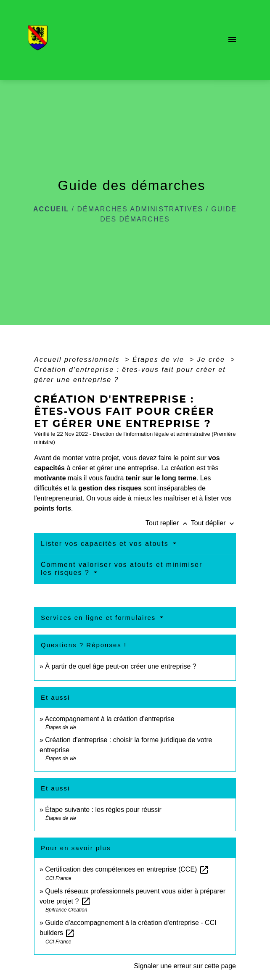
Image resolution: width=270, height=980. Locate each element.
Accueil (51, 209)
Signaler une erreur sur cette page (185, 966)
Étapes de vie (160, 360)
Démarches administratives (140, 209)
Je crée (213, 360)
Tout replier (168, 523)
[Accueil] (40, 40)
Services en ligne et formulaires (99, 618)
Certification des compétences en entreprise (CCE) (127, 869)
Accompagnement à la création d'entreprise (109, 719)
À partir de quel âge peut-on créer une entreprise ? (120, 666)
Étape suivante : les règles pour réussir (103, 810)
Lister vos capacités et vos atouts (106, 544)
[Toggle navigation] (232, 40)
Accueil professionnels (78, 360)
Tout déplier (213, 523)
